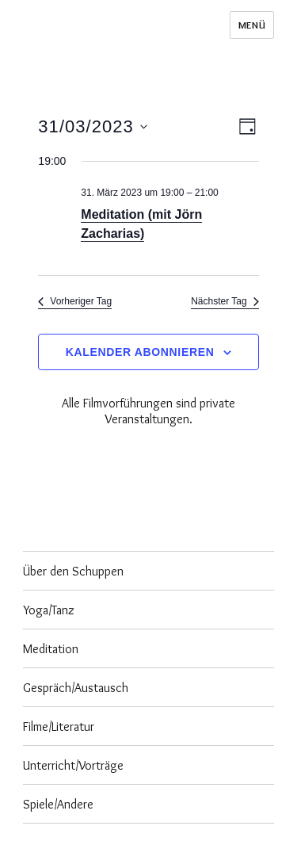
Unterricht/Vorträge (73, 765)
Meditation (51, 649)
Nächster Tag (225, 301)
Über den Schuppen (73, 571)
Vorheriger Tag (75, 301)
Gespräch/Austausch (76, 688)
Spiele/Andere (58, 804)
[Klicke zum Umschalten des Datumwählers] (92, 126)
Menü (252, 25)
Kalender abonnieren (140, 352)
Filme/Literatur (59, 727)
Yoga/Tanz (49, 610)
